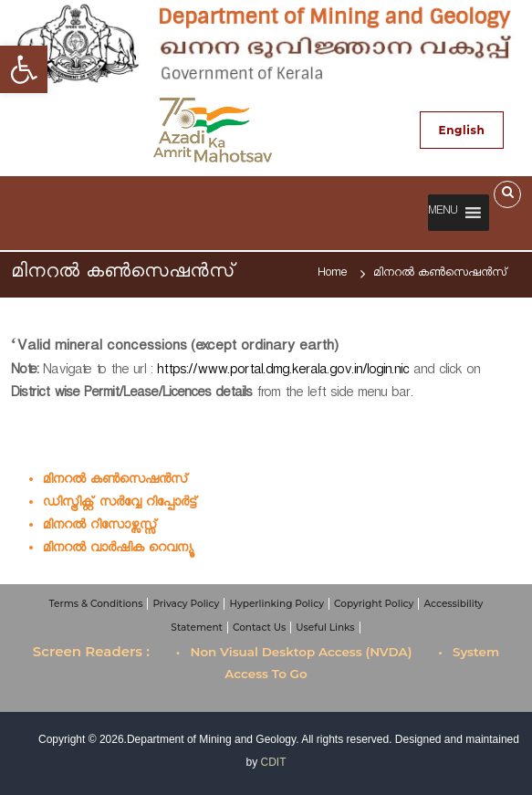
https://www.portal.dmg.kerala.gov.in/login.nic (283, 372)
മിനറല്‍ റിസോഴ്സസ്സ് (100, 527)
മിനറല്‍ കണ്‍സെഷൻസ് (116, 481)
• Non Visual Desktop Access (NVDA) (294, 652)
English (462, 130)
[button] (443, 213)
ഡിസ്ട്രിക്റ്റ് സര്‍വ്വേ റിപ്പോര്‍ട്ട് (120, 504)
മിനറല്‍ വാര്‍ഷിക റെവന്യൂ (118, 550)
